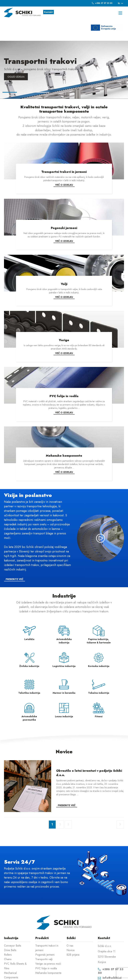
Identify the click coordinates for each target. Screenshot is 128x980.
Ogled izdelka (16, 55)
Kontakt (48, 12)
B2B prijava (73, 933)
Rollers (8, 933)
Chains (8, 938)
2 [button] (26, 71)
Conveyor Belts (13, 924)
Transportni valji (44, 938)
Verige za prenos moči (48, 942)
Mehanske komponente (48, 952)
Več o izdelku (64, 163)
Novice (71, 929)
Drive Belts (10, 929)
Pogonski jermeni (45, 933)
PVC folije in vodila (46, 947)
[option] (64, 48)
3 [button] (42, 71)
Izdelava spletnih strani (107, 975)
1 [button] (10, 71)
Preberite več (14, 558)
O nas (70, 924)
